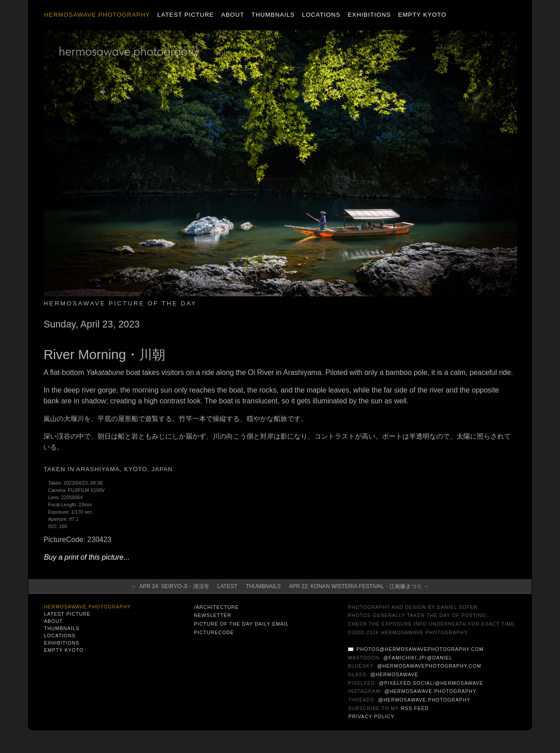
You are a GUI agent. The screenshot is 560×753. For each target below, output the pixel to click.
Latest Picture (185, 15)
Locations (321, 15)
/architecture (216, 607)
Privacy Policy (371, 716)
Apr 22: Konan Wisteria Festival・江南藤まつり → (359, 586)
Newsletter (212, 615)
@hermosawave (394, 674)
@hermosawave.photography (430, 691)
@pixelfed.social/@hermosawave (431, 683)
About (233, 15)
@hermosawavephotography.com (429, 666)
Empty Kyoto (422, 15)
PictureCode (214, 632)
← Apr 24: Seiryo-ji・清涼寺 (170, 586)
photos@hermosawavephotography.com (420, 649)
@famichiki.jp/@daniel (418, 658)
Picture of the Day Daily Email (241, 624)
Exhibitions (369, 15)
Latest (227, 586)
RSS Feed (415, 708)
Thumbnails (273, 15)
